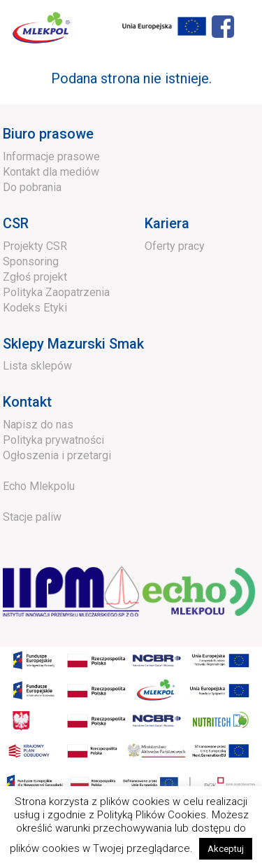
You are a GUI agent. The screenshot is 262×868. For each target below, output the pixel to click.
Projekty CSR (35, 246)
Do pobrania (32, 187)
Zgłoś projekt (35, 277)
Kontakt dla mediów (51, 172)
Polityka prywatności (53, 440)
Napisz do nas (38, 425)
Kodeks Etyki (35, 308)
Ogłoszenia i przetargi (57, 455)
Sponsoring (31, 261)
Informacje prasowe (51, 156)
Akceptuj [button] (226, 849)
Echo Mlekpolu (39, 486)
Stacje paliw (32, 517)
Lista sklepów (37, 366)
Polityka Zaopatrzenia (56, 292)
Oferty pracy (175, 246)
